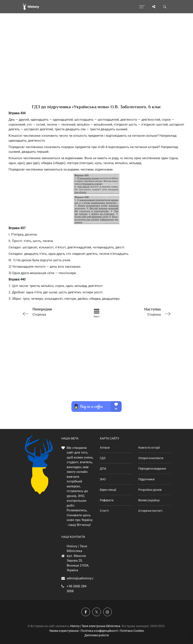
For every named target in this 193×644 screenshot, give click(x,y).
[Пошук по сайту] (165, 7)
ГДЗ (103, 458)
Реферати (107, 500)
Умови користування (64, 631)
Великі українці (149, 500)
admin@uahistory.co (81, 578)
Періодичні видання (152, 469)
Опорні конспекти (151, 458)
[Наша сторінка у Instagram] (108, 612)
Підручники (146, 479)
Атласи (105, 448)
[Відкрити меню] (142, 7)
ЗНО (103, 479)
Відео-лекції (108, 490)
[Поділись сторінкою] (154, 7)
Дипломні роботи (97, 635)
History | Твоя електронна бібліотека (95, 626)
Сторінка (50, 311)
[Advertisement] (96, 66)
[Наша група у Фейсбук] (86, 612)
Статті (104, 511)
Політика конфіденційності (99, 631)
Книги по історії (149, 448)
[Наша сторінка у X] (97, 612)
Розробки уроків (150, 490)
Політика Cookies (132, 631)
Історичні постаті (150, 511)
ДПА (103, 469)
